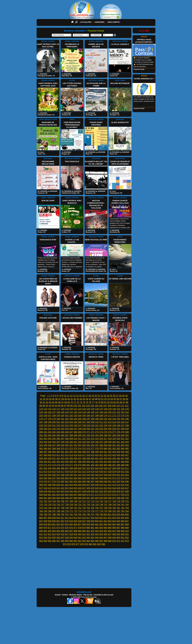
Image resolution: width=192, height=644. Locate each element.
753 (84, 508)
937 (63, 538)
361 (114, 445)
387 (45, 452)
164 (80, 416)
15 (80, 396)
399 (97, 452)
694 (101, 498)
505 (101, 468)
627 (84, 488)
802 (114, 515)
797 (93, 515)
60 (41, 402)
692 (93, 498)
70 (72, 402)
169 (101, 416)
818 (93, 518)
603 (71, 485)
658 (127, 491)
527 (105, 472)
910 (127, 531)
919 (75, 534)
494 (54, 468)
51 (102, 399)
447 (123, 458)
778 (101, 511)
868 (127, 524)
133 (127, 409)
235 (114, 425)
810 (58, 518)
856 (75, 524)
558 (58, 478)
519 (71, 472)
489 (123, 465)
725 (54, 505)
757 (101, 508)
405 (123, 452)
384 (123, 449)
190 (101, 419)
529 (114, 472)
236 (118, 425)
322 (127, 439)
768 (58, 511)
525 (97, 472)
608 (93, 485)
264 (58, 432)
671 (93, 495)
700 (127, 498)
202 (63, 422)
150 (110, 412)
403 (114, 452)
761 (118, 508)
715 (101, 501)
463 (101, 462)
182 (67, 419)
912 (45, 534)
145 (88, 412)
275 (105, 432)
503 (93, 468)
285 (58, 435)
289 (75, 435)
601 (63, 485)
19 (93, 396)
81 (105, 402)
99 (71, 406)
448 (127, 458)
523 (88, 472)
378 (97, 449)
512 (41, 472)
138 (58, 412)
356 (93, 445)
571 (114, 478)
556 (50, 478)
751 (75, 508)
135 (45, 412)
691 (88, 498)
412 (63, 455)
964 (88, 541)
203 (67, 422)
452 (54, 462)
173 (118, 416)
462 (97, 462)
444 (110, 458)
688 (75, 498)
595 (127, 482)
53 (108, 399)
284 (54, 435)
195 (123, 419)
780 (110, 511)
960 (71, 541)
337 (101, 442)
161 (67, 416)
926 (105, 534)
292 (88, 435)
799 (101, 515)
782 (118, 511)
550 (114, 475)
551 (118, 475)
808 (50, 518)
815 (80, 518)
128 (105, 409)
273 (97, 432)
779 (105, 511)
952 (127, 538)
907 (114, 531)
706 (63, 501)
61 (44, 402)
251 (93, 429)
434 (67, 458)
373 (75, 449)
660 (45, 495)
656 (118, 491)
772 (75, 511)
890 (41, 531)
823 (114, 518)
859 (88, 524)
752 (80, 508)
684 (58, 498)
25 (111, 396)
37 (60, 399)
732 (84, 505)
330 (71, 442)
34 (50, 399)
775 (88, 511)
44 (81, 399)
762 (123, 508)
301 (127, 435)
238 (127, 425)
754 (88, 508)
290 (80, 435)
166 (88, 416)
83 (112, 402)
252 (97, 429)
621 (58, 488)
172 (114, 416)
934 (50, 538)
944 (93, 538)
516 (58, 472)
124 (88, 409)
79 (99, 402)
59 (127, 399)
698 (118, 498)
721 (127, 501)
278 (118, 432)
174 (123, 416)
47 (90, 399)
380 (105, 449)
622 (63, 488)
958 (63, 541)
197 (41, 422)
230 (93, 425)
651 (97, 491)
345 (45, 445)
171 (110, 416)
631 (101, 488)
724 (50, 505)
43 (78, 399)
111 (122, 406)
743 (41, 508)
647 (80, 491)
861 (97, 524)
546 (97, 475)
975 (69, 544)
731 (80, 505)
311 (80, 439)
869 (41, 528)
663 (58, 495)
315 (97, 439)
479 (80, 465)
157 (50, 416)
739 (114, 505)
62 (47, 402)
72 (78, 402)
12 (71, 396)
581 (67, 482)
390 (58, 452)
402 (110, 452)
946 (101, 538)
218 (41, 425)
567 (97, 478)
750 (71, 508)
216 (123, 422)
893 (54, 531)
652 (101, 491)
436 (75, 458)
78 (96, 402)
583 (75, 482)
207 (84, 422)
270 (84, 432)
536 (54, 475)
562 (75, 478)
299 (118, 435)
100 (75, 406)
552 (123, 475)
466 (114, 462)
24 (108, 396)
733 (88, 505)
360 (110, 445)
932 (41, 538)
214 (114, 422)
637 (127, 488)
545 (93, 475)
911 (41, 534)
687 (71, 498)
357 (97, 445)
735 (97, 505)
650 (93, 491)
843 (110, 521)
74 (84, 402)
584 (80, 482)
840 (97, 521)
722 (41, 505)
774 (84, 511)
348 (58, 445)
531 (123, 472)
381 (110, 449)
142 (75, 412)
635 (118, 488)
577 (50, 482)
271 (88, 432)
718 (114, 501)
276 (110, 432)
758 (105, 508)
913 (50, 534)
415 (75, 455)
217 (127, 422)
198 (45, 422)
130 (114, 409)
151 (114, 412)
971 (118, 541)
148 (101, 412)
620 (54, 488)
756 (97, 508)
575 (41, 482)
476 (67, 465)
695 (105, 498)
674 (105, 495)
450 (45, 462)
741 (123, 505)
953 (41, 541)
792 (71, 515)
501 (84, 468)
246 (71, 429)
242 (54, 429)
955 (50, 541)
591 (110, 482)
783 (123, 511)
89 (41, 406)
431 (54, 458)
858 (84, 524)
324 (45, 442)
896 (67, 531)
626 (80, 488)
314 (93, 439)
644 (67, 491)
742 (127, 505)
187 (88, 419)
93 (53, 406)
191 (105, 419)
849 (45, 524)
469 (127, 462)
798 (97, 515)
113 (41, 409)
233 (105, 425)
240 (45, 429)
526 (101, 472)
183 (71, 419)
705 (58, 501)
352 (75, 445)
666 (71, 495)
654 (110, 491)
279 (123, 432)
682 (50, 498)
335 (93, 442)
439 (88, 458)
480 (84, 465)
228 (84, 425)
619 (50, 488)
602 (67, 485)
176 (41, 419)
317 (105, 439)
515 (54, 472)
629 (93, 488)
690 (84, 498)
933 (45, 538)
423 (110, 455)
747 (58, 508)
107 (105, 406)
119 (67, 409)
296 (105, 435)
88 (127, 402)
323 (41, 442)
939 (71, 538)
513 (45, 472)
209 (93, 422)
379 (101, 449)
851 (54, 524)
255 (110, 429)
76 (90, 402)
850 (50, 524)
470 (41, 465)
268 (75, 432)
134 (41, 412)
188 (93, 419)
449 (41, 462)
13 (74, 396)
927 (110, 534)
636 (123, 488)
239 (41, 429)
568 (101, 478)
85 (118, 402)
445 (114, 458)
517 (63, 472)
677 (118, 495)
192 (110, 419)
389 (54, 452)
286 (63, 435)
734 (93, 505)
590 (105, 482)
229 (88, 425)
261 (45, 432)
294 (97, 435)
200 (54, 422)
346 (50, 445)
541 (75, 475)
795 (84, 515)
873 (58, 528)
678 (123, 495)
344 (41, 445)
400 (101, 452)
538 (63, 475)
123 (84, 409)
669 (84, 495)
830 (54, 521)
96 (62, 406)
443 (105, 458)
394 (75, 452)
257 (118, 429)
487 (114, 465)
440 (93, 458)
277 (114, 432)
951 (123, 538)
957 (58, 541)
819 (97, 518)
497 (67, 468)
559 (63, 478)
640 (50, 491)
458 (80, 462)
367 (50, 449)
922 (88, 534)
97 (65, 406)
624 (71, 488)
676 (114, 495)
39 (66, 399)
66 (60, 402)
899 (80, 531)
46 (87, 399)
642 (58, 491)
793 (75, 515)
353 (80, 445)
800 (105, 515)
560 (67, 478)
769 (63, 511)
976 (73, 544)
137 (54, 412)
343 (127, 442)
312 (84, 439)
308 (67, 439)
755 (93, 508)
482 (93, 465)
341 (118, 442)
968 (105, 541)
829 (50, 521)
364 (127, 445)
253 (101, 429)
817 (88, 518)
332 (80, 442)
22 (102, 396)
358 (101, 445)
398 (93, 452)
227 (80, 425)
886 (114, 528)
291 (84, 435)
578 (54, 482)
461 (93, 462)
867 (123, 524)
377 (93, 449)
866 (118, 524)
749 (67, 508)
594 (123, 482)
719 (118, 501)
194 (118, 419)
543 (84, 475)
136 (50, 412)
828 (45, 521)
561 (71, 478)
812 (67, 518)
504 (97, 468)
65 (56, 402)
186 (84, 419)
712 (88, 501)
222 (58, 425)
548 (105, 475)
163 (75, 416)
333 (84, 442)
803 (118, 515)
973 (127, 541)
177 (45, 419)
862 (101, 524)
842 (105, 521)
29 (123, 396)
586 (88, 482)
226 (75, 425)
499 (75, 468)
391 (63, 452)
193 (114, 419)
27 (117, 396)
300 (123, 435)
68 (66, 402)
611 (105, 485)
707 (67, 501)
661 (50, 495)
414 (71, 455)
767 (54, 511)
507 (110, 468)
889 (127, 528)
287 (67, 435)
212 (105, 422)
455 (67, 462)
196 (127, 419)
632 (105, 488)
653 (105, 491)
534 (45, 475)
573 (123, 478)
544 (88, 475)
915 (58, 534)
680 (41, 498)
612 (110, 485)
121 (75, 409)
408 (45, 455)
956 (54, 541)
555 (45, 478)
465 (110, 462)
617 (41, 488)
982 (99, 544)
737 (105, 505)
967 (101, 541)
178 (50, 419)
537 (58, 475)
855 (71, 524)
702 (45, 501)
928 (114, 534)
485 (105, 465)
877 (75, 528)
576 (45, 482)
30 (126, 396)
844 (114, 521)
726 (58, 505)
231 (97, 425)
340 (114, 442)
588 (97, 482)
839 (93, 521)
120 (71, 409)
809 (54, 518)
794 (80, 515)
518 (67, 472)
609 (97, 485)
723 (45, 505)
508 (114, 468)
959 (67, 541)
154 (127, 412)
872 (54, 528)
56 (118, 399)
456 (71, 462)
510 (123, 468)
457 (75, 462)
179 (54, 419)
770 (67, 511)
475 (63, 465)
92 (50, 406)
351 (71, 445)
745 (50, 508)
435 (71, 458)
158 (54, 416)
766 (50, 511)
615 (123, 485)
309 (71, 439)
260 (41, 432)
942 (84, 538)
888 (123, 528)
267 (71, 432)
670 (88, 495)
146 (93, 412)
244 (63, 429)
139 (63, 412)
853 (63, 524)
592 (114, 482)
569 (105, 478)
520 (75, 472)
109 (114, 406)
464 (105, 462)
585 (84, 482)
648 (84, 491)
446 (118, 458)
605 (80, 485)
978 (82, 544)
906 (110, 531)
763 (127, 508)
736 (101, 505)
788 (54, 515)
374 (80, 449)
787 (50, 515)
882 (97, 528)
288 (71, 435)
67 (63, 402)
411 (58, 455)
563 (80, 478)
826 (127, 518)
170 (105, 416)
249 (84, 429)
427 (127, 455)
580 (63, 482)
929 (118, 534)
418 (88, 455)
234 (110, 425)
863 (105, 524)
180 (58, 419)
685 (63, 498)
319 (114, 439)
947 (105, 538)
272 (93, 432)
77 (93, 402)
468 (123, 462)
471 (45, 465)
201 (58, 422)
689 (80, 498)
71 (75, 402)
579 (58, 482)
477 (71, 465)
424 (114, 455)
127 (101, 409)
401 (105, 452)
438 (84, 458)
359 (105, 445)
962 (80, 541)
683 (54, 498)
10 (65, 396)
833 (67, 521)
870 (45, 528)
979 (86, 544)
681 (45, 498)
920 (80, 534)
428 (41, 458)
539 (67, 475)
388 (50, 452)
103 (88, 406)
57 (121, 399)
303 (45, 439)
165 (84, 416)
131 (118, 409)
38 (63, 399)
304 (50, 439)
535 (50, 475)
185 (80, 419)
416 (80, 455)
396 (84, 452)
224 (67, 425)
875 (67, 528)
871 (50, 528)
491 (41, 468)
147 (97, 412)
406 (127, 452)
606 (84, 485)
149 (105, 412)
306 (58, 439)
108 (109, 406)
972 (123, 541)
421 (101, 455)
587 (93, 482)
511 (127, 468)
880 (88, 528)
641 (54, 491)
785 (41, 515)
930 (123, 534)
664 (63, 495)
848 (41, 524)
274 (101, 432)
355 (88, 445)
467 (118, 462)
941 (80, 538)
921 (84, 534)
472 (50, 465)
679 (127, 495)
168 (97, 416)
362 (118, 445)
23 (105, 396)
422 (105, 455)
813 (71, 518)
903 (97, 531)
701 (41, 501)
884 (105, 528)
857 (80, 524)
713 (93, 501)
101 (79, 406)
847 (127, 521)
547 (101, 475)
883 (101, 528)
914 (54, 534)
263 (54, 432)
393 (71, 452)
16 (84, 396)
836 (80, 521)
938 (67, 538)
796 (88, 515)
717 (110, 501)
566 (93, 478)
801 (110, 515)
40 (69, 399)
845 (118, 521)
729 (71, 505)
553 (127, 475)
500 (80, 468)
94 (56, 406)
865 (114, 524)
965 (93, 541)
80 (102, 402)
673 (101, 495)
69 (69, 402)
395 (80, 452)
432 (58, 458)
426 (123, 455)
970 (114, 541)
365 (41, 449)
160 (63, 416)
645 (71, 491)
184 (75, 419)
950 (118, 538)
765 (45, 511)
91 (47, 406)
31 (41, 399)
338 (105, 442)
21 (99, 396)
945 (97, 538)
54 (112, 399)
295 (101, 435)
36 (56, 399)
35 (53, 399)
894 (58, 531)
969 (110, 541)
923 (93, 534)
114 (45, 409)
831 (58, 521)
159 (58, 416)
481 (88, 465)
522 (84, 472)
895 (63, 531)
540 (71, 475)
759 (110, 508)
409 (50, 455)
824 (118, 518)
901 (88, 531)
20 (96, 396)
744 (45, 508)
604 (75, 485)
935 (54, 538)
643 (63, 491)
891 (45, 531)
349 (63, 445)
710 (80, 501)
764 (41, 511)
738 (110, 505)
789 (58, 515)
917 (67, 534)
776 (93, 511)
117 (58, 409)
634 (114, 488)
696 (110, 498)
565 (88, 478)
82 (108, 402)
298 (114, 435)
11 (68, 396)
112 (127, 406)
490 (127, 465)
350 (67, 445)
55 (115, 399)
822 (110, 518)
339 (110, 442)
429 (45, 458)
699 (123, 498)
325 (50, 442)
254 (105, 429)
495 (58, 468)
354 (84, 445)
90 (44, 406)
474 (58, 465)
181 (63, 419)
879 (84, 528)
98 (68, 406)
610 (101, 485)
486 (110, 465)
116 (54, 409)
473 (54, 465)
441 (97, 458)
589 (101, 482)
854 (67, 524)
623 (67, 488)
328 (63, 442)
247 (75, 429)
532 (127, 472)
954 (45, 541)
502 (88, 468)
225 (71, 425)
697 (114, 498)
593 (118, 482)
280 (127, 432)
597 (45, 485)
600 (58, 485)
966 (97, 541)
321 (123, 439)
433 (63, 458)
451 (50, 462)
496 (63, 468)
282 (45, 435)
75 (87, 402)
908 (118, 531)
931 (127, 534)
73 (81, 402)
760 (114, 508)
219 (45, 425)
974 (65, 544)
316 (101, 439)
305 (54, 439)
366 (45, 449)
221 (54, 425)
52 (105, 399)
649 (88, 491)
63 (50, 402)
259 (127, 429)
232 (101, 425)
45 (84, 399)
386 (41, 452)
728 (67, 505)
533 (41, 475)
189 (97, 419)
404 (118, 452)
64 (53, 402)
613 (114, 485)
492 (45, 468)
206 (80, 422)
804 (123, 515)
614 (118, 485)
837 (84, 521)
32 (44, 399)
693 (97, 498)
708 (71, 501)
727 (63, 505)
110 (118, 406)
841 (101, 521)
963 (84, 541)
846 (123, 521)
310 (75, 439)
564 (84, 478)
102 (84, 406)
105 (97, 406)
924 (97, 534)
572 (118, 478)
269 (80, 432)
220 (50, 425)
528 (110, 472)
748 (63, 508)
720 (123, 501)
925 (101, 534)
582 (71, 482)
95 (59, 406)
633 (110, 488)
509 (118, 468)
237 (123, 425)
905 (105, 531)
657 (123, 491)
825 (123, 518)
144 (84, 412)
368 (54, 449)
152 (118, 412)
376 (88, 449)
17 (87, 396)
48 (93, 399)
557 (54, 478)
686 (67, 498)
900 (84, 531)
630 (97, 488)
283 (50, 435)
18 (90, 396)
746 (54, 508)
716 (105, 501)
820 (101, 518)
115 (50, 409)
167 (93, 416)
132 (123, 409)
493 (50, 468)
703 (50, 501)
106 (101, 406)
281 (41, 435)
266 (67, 432)
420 (97, 455)
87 (124, 402)
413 (67, 455)
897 (71, 531)
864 (110, 524)
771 (71, 511)
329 (67, 442)
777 (97, 511)
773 (80, 511)
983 (103, 544)
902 (93, 531)
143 (80, 412)
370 (63, 449)
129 (110, 409)
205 (75, 422)
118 (63, 409)
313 (88, 439)
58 (124, 399)
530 (118, 472)
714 (97, 501)
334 (88, 442)
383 (118, 449)
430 (50, 458)
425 (118, 455)
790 (63, 515)
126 (97, 409)
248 (80, 429)
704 (54, 501)
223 (63, 425)
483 (97, 465)
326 (54, 442)
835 (75, 521)
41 (72, 399)
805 (127, 515)
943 (88, 538)
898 (75, 531)
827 (41, 521)
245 (67, 429)
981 (95, 544)
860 (93, 524)
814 (75, 518)
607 (88, 485)
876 (71, 528)
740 (118, 505)
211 (101, 422)
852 (58, 524)
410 (54, 455)
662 (54, 495)
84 (115, 402)
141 (71, 412)
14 (77, 396)
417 (84, 455)
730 (75, 505)
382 (114, 449)
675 (110, 495)
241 (50, 429)
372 (71, 449)
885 (110, 528)
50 (99, 399)
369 (58, 449)
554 (41, 478)
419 (93, 455)
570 (110, 478)
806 (41, 518)
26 (114, 396)
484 (101, 465)
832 (63, 521)
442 (101, 458)
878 (80, 528)
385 (127, 449)
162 (71, 416)
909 (123, 531)
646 (75, 491)
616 (127, 485)
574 (127, 478)
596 (41, 485)
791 (67, 515)
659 (41, 495)
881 (93, 528)
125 (93, 409)
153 (123, 412)
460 (88, 462)
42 (75, 399)
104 (92, 406)
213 (110, 422)
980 (90, 544)
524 (93, 472)
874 (63, 528)
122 (80, 409)
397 (88, 452)
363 (123, 445)
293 (93, 435)
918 (71, 534)
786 (45, 515)
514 (50, 472)
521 (80, 472)
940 (75, 538)
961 (75, 541)
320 (118, 439)
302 (41, 439)
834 (71, 521)
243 (58, 429)
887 (118, 528)
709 (75, 501)
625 (75, 488)
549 (110, 475)
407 (41, 455)
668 (80, 495)
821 (105, 518)
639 (45, 491)
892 (50, 531)
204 (71, 422)
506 (105, 468)
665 (67, 495)
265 (63, 432)
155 (41, 416)
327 (58, 442)
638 (41, 491)
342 (123, 442)
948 (110, 538)
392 (67, 452)
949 (114, 538)
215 (118, 422)
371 (67, 449)
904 (101, 531)
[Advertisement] (96, 569)
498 (71, 468)
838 (88, 521)
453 (58, 462)
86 (121, 402)
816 (84, 518)
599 (54, 485)
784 (127, 511)
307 (63, 439)
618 (45, 488)
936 (58, 538)
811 (63, 518)
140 (67, 412)
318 (110, 439)
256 (114, 429)
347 (54, 445)
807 (45, 518)
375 (84, 449)
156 (45, 416)
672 (97, 495)
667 (75, 495)
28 (120, 396)
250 (88, 429)
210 (97, 422)
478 (75, 465)
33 (47, 399)
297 (110, 435)
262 (50, 432)
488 (118, 465)
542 (80, 475)
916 (63, 534)
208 (88, 422)
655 (114, 491)
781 (114, 511)
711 (84, 501)
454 (63, 462)
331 (75, 442)
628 (88, 488)
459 (84, 462)
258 (123, 429)
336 (97, 442)
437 (80, 458)
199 (50, 422)
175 (127, 416)
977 (78, 544)
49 (96, 399)
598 (50, 485)
